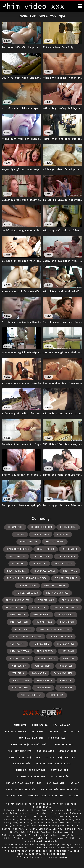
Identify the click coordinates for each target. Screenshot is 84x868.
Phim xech (20, 725)
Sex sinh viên (59, 776)
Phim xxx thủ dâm (15, 810)
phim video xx (41, 615)
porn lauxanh (43, 688)
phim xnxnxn (67, 622)
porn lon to (66, 688)
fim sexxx (63, 534)
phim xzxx (69, 658)
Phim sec (25, 822)
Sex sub (53, 731)
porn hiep (66, 680)
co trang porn (68, 527)
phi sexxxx (18, 564)
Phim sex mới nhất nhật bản (59, 789)
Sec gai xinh (46, 751)
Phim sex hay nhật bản (21, 789)
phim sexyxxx (18, 615)
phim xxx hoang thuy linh (54, 629)
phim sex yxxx (70, 600)
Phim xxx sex (59, 813)
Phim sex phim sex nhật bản (23, 783)
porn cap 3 (18, 673)
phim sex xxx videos (18, 600)
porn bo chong (43, 666)
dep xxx (20, 534)
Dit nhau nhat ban (31, 738)
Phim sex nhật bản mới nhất (29, 744)
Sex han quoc (62, 725)
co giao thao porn (41, 527)
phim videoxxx (66, 615)
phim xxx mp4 (17, 644)
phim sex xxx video (57, 593)
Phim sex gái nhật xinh (25, 757)
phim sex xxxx (46, 600)
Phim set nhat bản (20, 751)
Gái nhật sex (14, 796)
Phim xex (18, 826)
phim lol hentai (16, 571)
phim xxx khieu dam (61, 637)
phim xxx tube (41, 644)
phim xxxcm (67, 651)
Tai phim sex (18, 813)
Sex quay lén (55, 783)
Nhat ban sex (60, 770)
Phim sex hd (73, 829)
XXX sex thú (37, 810)
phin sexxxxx (19, 666)
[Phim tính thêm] (80, 6)
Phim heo (25, 819)
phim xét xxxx (44, 622)
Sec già (74, 783)
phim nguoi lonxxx (44, 571)
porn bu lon (66, 666)
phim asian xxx (63, 564)
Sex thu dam (71, 731)
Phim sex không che (46, 819)
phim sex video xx (55, 586)
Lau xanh (44, 829)
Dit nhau (37, 731)
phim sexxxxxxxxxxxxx (66, 607)
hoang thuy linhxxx (18, 549)
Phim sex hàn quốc (46, 822)
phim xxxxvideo (46, 658)
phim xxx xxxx (45, 651)
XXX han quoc (68, 751)
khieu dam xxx (17, 556)
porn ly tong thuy (31, 695)
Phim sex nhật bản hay (60, 757)
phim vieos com (19, 622)
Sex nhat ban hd (15, 731)
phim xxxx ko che (20, 658)
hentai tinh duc (55, 542)
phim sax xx (70, 571)
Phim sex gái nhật (59, 810)
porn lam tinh (20, 688)
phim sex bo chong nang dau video (27, 578)
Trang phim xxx (63, 744)
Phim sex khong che (52, 826)
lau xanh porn (41, 556)
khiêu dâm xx (70, 549)
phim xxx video (66, 644)
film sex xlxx (41, 534)
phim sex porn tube (66, 578)
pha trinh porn (66, 556)
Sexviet (31, 829)
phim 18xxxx (39, 564)
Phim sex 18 (40, 725)
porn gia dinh (21, 680)
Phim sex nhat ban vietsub (53, 764)
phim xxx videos (20, 651)
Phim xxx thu (21, 816)
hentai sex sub (29, 542)
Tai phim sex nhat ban (30, 776)
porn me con (57, 695)
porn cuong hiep (63, 673)
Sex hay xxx (40, 816)
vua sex (73, 796)
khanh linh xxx (46, 549)
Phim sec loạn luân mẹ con (45, 796)
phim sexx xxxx (14, 607)
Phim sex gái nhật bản (31, 770)
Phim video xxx (30, 857)
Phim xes (67, 819)
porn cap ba (39, 673)
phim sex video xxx (27, 593)
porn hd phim (45, 680)
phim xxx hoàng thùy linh (27, 637)
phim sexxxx (38, 607)
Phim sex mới (22, 764)
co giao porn (15, 527)
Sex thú (58, 829)
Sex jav (18, 829)
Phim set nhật (38, 813)
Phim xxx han (57, 738)
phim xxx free (23, 629)
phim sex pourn (27, 586)
